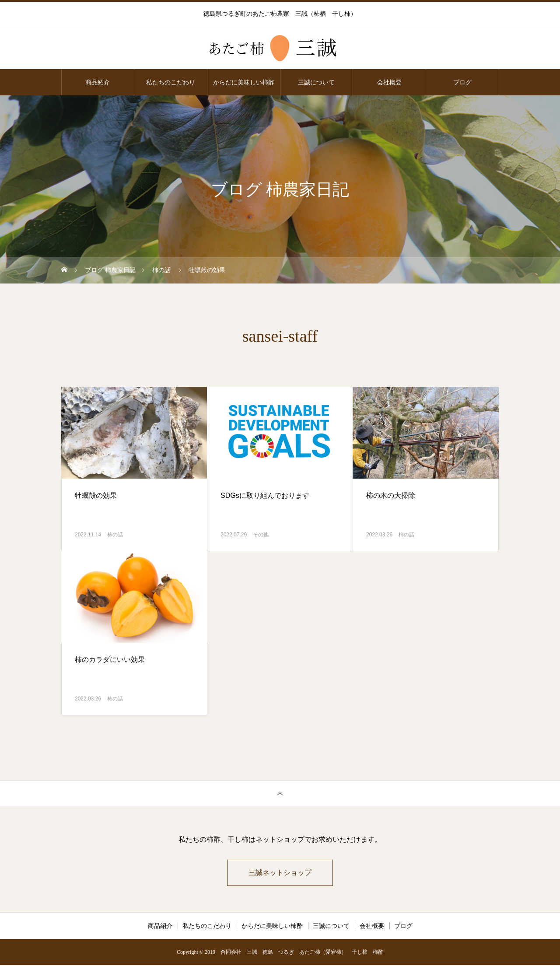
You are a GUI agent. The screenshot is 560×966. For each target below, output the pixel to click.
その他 (261, 535)
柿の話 (115, 535)
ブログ (462, 82)
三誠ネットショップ (280, 873)
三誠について (316, 82)
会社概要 (389, 82)
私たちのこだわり (171, 82)
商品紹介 (98, 82)
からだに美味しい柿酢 (244, 82)
